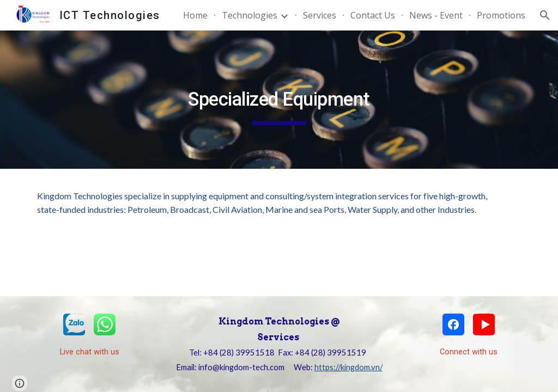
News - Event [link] (436, 15)
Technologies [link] (250, 15)
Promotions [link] (501, 15)
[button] (545, 15)
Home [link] (195, 15)
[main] (279, 100)
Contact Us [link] (373, 15)
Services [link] (320, 15)
